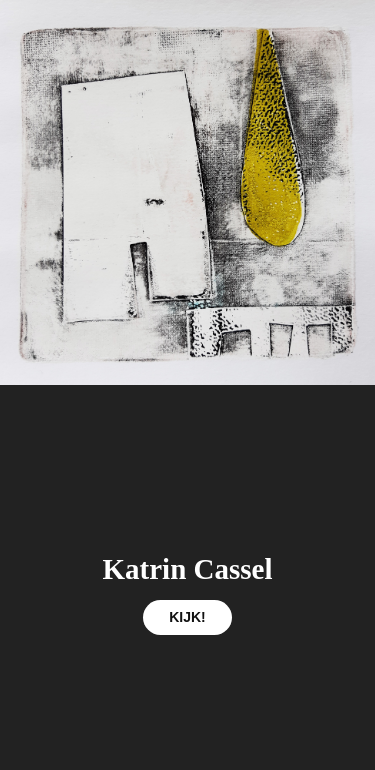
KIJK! (187, 617)
